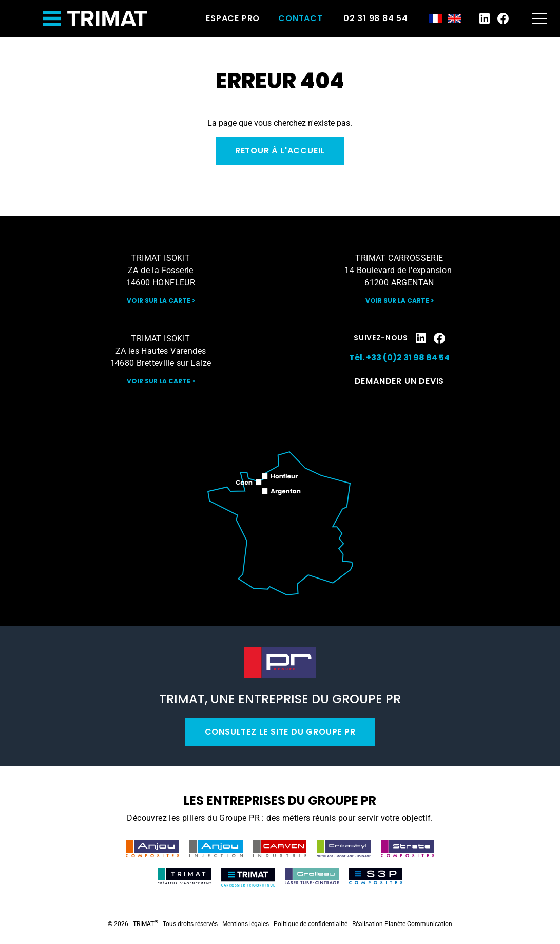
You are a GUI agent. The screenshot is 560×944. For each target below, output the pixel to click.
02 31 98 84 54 (376, 18)
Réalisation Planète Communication (402, 924)
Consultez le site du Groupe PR (280, 732)
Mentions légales (246, 924)
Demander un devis (400, 381)
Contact (301, 18)
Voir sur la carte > (161, 301)
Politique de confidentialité (311, 924)
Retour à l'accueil (280, 151)
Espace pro (233, 18)
